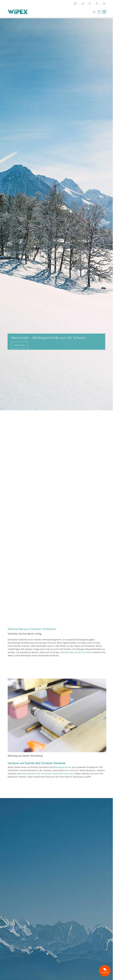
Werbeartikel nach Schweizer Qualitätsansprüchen (48, 774)
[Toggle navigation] (103, 12)
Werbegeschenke (63, 767)
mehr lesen (20, 345)
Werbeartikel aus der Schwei (75, 652)
